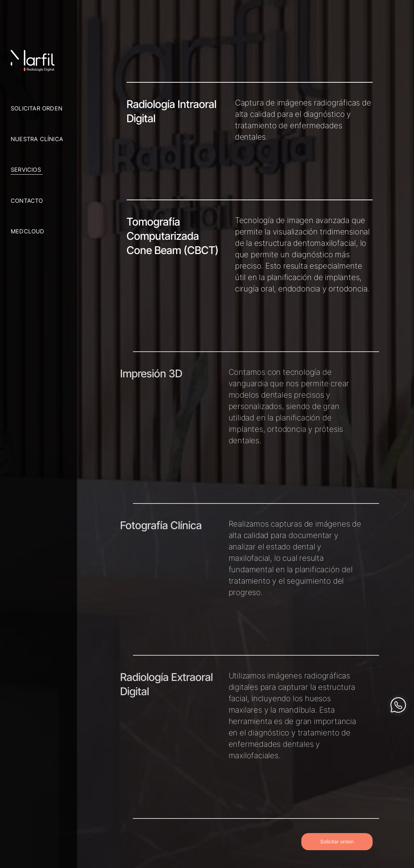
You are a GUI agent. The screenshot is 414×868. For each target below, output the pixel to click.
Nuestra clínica (37, 139)
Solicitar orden (37, 108)
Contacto (27, 201)
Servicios (26, 170)
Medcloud (28, 231)
